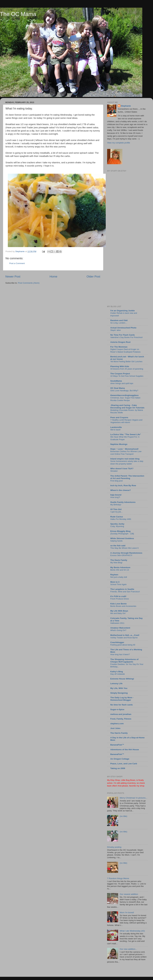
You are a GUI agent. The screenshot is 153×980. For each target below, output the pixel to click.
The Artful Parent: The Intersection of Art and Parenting (127, 477)
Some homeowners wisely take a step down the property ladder (127, 462)
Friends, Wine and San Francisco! (125, 592)
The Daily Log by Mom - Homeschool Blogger (122, 699)
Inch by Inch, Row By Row (123, 485)
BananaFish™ (117, 745)
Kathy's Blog (117, 672)
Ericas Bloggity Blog (120, 531)
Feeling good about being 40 (123, 645)
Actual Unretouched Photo (123, 328)
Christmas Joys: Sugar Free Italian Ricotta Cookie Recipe (125, 399)
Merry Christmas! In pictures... (133, 798)
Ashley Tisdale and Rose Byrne (124, 638)
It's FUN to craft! (118, 596)
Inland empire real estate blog (125, 459)
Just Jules (115, 728)
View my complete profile (119, 143)
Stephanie (126, 106)
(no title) (123, 816)
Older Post (93, 276)
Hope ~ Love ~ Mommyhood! (124, 449)
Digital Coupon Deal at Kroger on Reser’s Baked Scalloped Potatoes (125, 351)
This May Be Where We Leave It (124, 548)
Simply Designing (119, 693)
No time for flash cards (121, 705)
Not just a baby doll (119, 577)
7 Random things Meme (118, 878)
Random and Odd (119, 320)
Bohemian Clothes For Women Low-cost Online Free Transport (126, 453)
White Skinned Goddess (122, 538)
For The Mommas (119, 347)
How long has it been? (120, 654)
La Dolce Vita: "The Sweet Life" (126, 434)
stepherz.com (117, 724)
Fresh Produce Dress (120, 599)
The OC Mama (18, 14)
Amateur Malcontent (120, 628)
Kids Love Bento (118, 604)
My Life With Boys (119, 611)
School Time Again (118, 584)
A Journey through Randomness (126, 553)
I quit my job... (116, 512)
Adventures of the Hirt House (125, 750)
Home (53, 276)
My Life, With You (119, 688)
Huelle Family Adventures (123, 502)
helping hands (116, 541)
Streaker (114, 471)
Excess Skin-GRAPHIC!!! (121, 555)
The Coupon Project (120, 374)
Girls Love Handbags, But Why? (124, 391)
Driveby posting (114, 847)
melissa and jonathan (121, 714)
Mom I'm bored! (127, 913)
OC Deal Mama (118, 388)
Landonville (116, 427)
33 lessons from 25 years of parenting (127, 369)
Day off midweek (118, 674)
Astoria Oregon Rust (120, 342)
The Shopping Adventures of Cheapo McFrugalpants (124, 661)
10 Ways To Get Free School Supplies (127, 376)
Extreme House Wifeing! (122, 679)
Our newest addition (129, 894)
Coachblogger (117, 642)
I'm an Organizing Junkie (122, 311)
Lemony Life (116, 683)
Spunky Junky (117, 524)
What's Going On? (118, 630)
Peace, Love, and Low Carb (124, 764)
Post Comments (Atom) (29, 283)
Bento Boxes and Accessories (123, 606)
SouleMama (116, 381)
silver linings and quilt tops (122, 383)
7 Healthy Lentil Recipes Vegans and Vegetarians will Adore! (126, 421)
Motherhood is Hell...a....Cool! (125, 635)
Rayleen (114, 575)
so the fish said (118, 546)
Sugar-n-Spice (117, 709)
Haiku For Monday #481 (121, 519)
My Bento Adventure (120, 567)
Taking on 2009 (118, 768)
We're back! (115, 430)
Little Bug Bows (128, 780)
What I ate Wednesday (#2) (132, 931)
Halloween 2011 (117, 623)
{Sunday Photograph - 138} (122, 534)
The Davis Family (119, 560)
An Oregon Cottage (120, 759)
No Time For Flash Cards (123, 335)
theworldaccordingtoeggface (124, 395)
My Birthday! (116, 505)
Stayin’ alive (116, 330)
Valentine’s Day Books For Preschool (126, 337)
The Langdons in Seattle (122, 589)
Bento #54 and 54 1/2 (120, 570)
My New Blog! (116, 563)
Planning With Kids (120, 366)
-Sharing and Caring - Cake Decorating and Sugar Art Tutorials (127, 406)
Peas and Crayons (119, 417)
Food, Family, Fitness (121, 719)
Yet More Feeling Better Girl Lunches (126, 361)
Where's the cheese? (121, 490)
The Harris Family (119, 733)
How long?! (115, 497)
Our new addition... (128, 949)
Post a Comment (17, 263)
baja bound (116, 495)
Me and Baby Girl (118, 613)
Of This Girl (116, 509)
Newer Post (13, 276)
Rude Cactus (117, 517)
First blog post (116, 481)
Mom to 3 (115, 582)
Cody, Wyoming (117, 526)
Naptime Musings (119, 444)
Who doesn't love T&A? (122, 469)
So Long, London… (119, 323)
